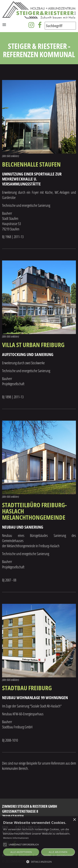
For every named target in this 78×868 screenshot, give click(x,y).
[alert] (39, 842)
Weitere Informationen (16, 838)
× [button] (74, 820)
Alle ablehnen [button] (58, 852)
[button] (39, 861)
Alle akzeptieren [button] (21, 852)
